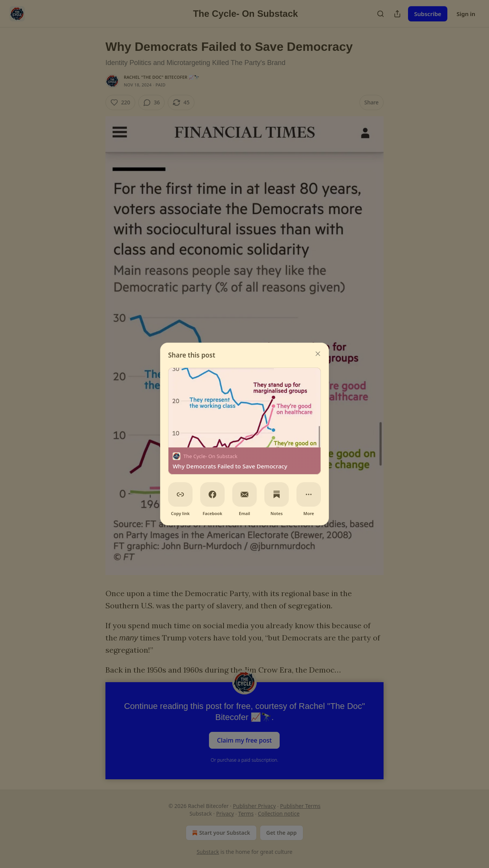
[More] (309, 494)
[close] (318, 354)
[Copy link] (180, 494)
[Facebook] (212, 494)
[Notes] (277, 494)
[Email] (244, 494)
